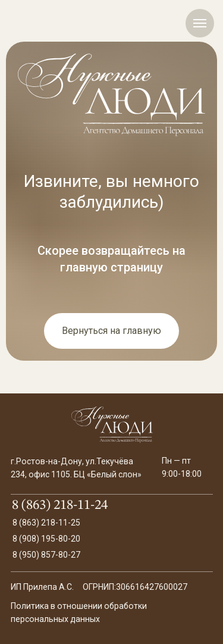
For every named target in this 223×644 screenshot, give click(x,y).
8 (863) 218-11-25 (46, 523)
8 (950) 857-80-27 (46, 555)
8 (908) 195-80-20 (46, 539)
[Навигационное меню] (200, 23)
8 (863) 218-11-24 (60, 505)
